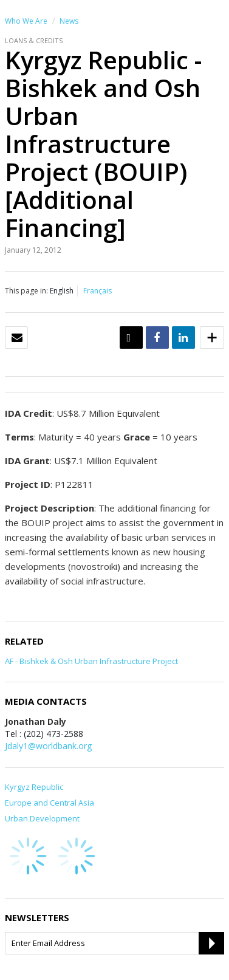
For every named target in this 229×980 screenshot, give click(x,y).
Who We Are (26, 21)
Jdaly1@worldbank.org (48, 746)
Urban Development (42, 818)
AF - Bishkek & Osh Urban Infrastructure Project (91, 661)
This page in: (26, 291)
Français (97, 291)
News (69, 21)
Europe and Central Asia (50, 803)
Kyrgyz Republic (34, 787)
